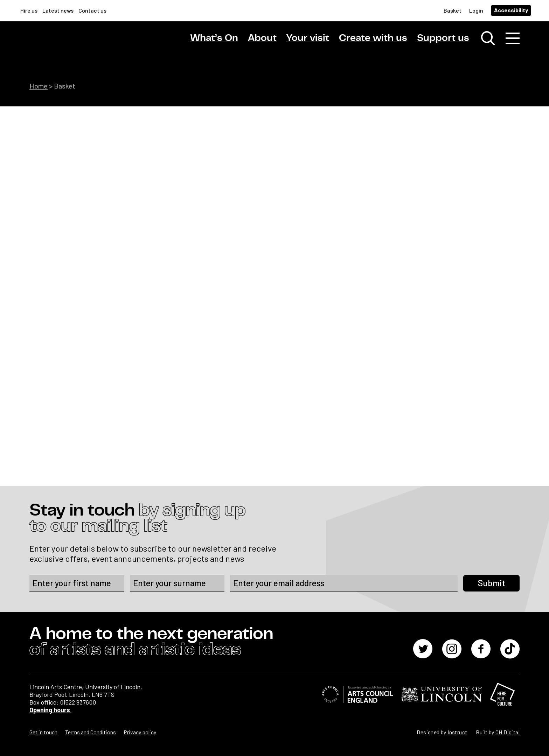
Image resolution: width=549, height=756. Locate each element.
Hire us (29, 10)
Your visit (308, 38)
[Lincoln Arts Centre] (78, 44)
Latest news (58, 10)
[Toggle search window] (488, 38)
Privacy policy (140, 732)
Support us (443, 38)
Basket (453, 10)
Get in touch (43, 732)
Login (476, 10)
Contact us (92, 10)
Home (39, 86)
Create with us (373, 38)
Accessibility (511, 10)
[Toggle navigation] (513, 38)
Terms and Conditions (91, 732)
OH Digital (508, 732)
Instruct (457, 732)
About (262, 38)
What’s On (214, 38)
